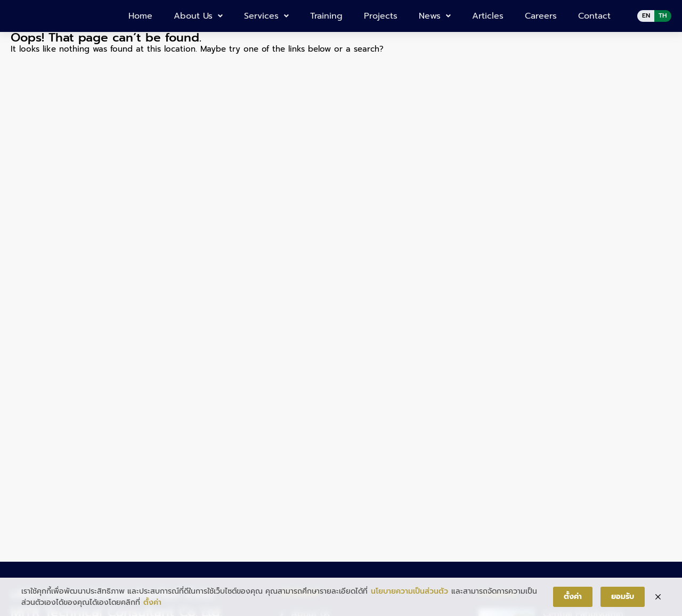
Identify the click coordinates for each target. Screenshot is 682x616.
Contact (594, 16)
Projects (381, 16)
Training (326, 16)
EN (646, 15)
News (435, 16)
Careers (541, 16)
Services (266, 16)
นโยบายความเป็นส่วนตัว (409, 591)
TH (663, 15)
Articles (488, 16)
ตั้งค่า (152, 602)
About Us (198, 16)
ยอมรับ (623, 597)
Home (140, 16)
